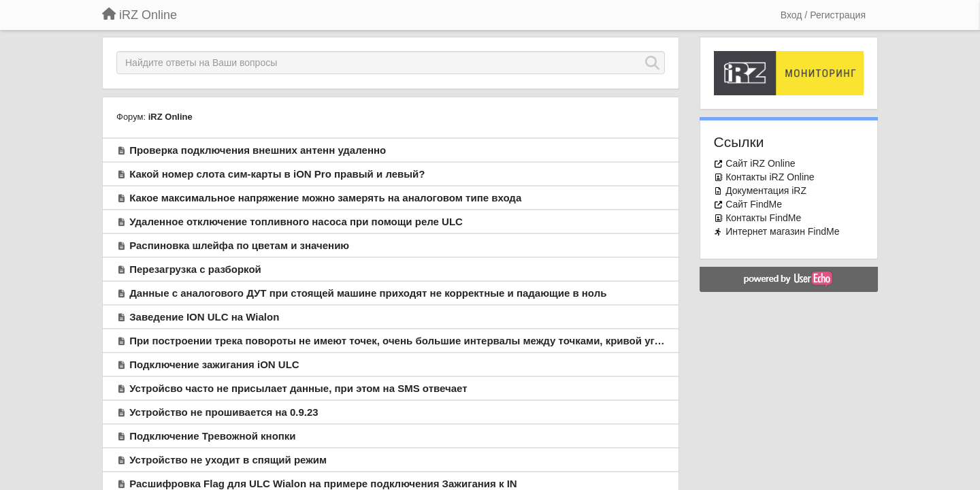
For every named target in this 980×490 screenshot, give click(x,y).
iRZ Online (170, 117)
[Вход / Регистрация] (823, 15)
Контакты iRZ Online (770, 177)
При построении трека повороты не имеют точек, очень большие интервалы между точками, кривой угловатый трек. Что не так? (458, 341)
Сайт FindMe (754, 204)
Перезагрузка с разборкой (195, 269)
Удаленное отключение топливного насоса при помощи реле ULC (296, 222)
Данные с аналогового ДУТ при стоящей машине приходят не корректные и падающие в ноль (368, 293)
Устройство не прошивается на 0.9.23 (224, 412)
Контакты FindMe (763, 218)
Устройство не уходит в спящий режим (228, 460)
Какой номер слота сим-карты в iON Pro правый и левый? (277, 174)
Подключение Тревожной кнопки (212, 436)
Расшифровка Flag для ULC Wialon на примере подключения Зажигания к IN (323, 484)
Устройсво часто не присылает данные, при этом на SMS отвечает (298, 388)
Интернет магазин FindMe (782, 231)
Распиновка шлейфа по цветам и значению (239, 245)
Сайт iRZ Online (760, 163)
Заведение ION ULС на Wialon (204, 317)
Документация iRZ (766, 191)
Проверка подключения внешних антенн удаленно (258, 150)
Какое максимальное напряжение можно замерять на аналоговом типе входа (325, 198)
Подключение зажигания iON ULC (214, 364)
